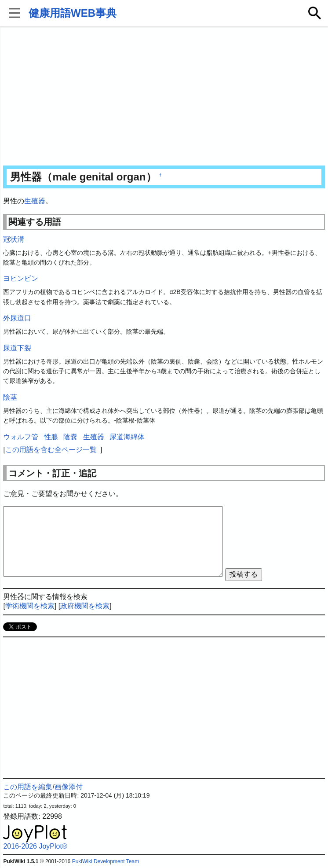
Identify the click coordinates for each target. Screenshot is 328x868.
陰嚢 (70, 437)
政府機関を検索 (85, 606)
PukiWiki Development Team (106, 861)
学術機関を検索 (30, 606)
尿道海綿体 (127, 437)
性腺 (51, 437)
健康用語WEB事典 (73, 13)
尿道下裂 (17, 348)
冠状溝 (14, 239)
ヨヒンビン (21, 278)
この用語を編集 (28, 787)
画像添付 (69, 787)
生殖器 (35, 201)
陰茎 (10, 397)
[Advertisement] (164, 97)
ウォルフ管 (21, 437)
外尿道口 (17, 318)
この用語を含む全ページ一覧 (51, 450)
